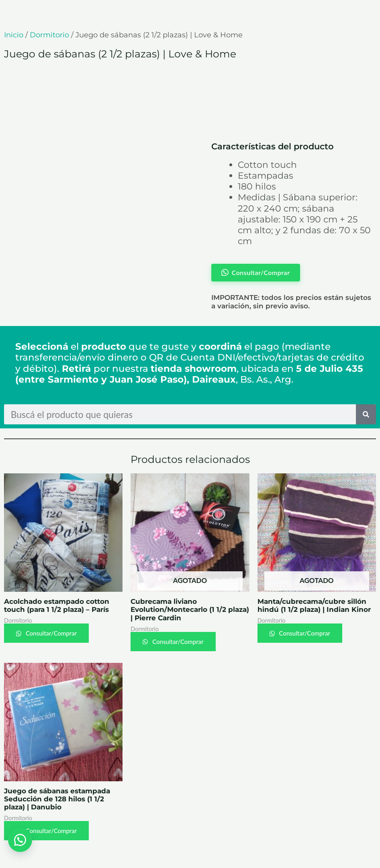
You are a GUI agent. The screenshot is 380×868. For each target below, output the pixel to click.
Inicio (14, 35)
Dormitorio (49, 35)
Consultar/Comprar (50, 633)
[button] (20, 840)
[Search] (366, 414)
